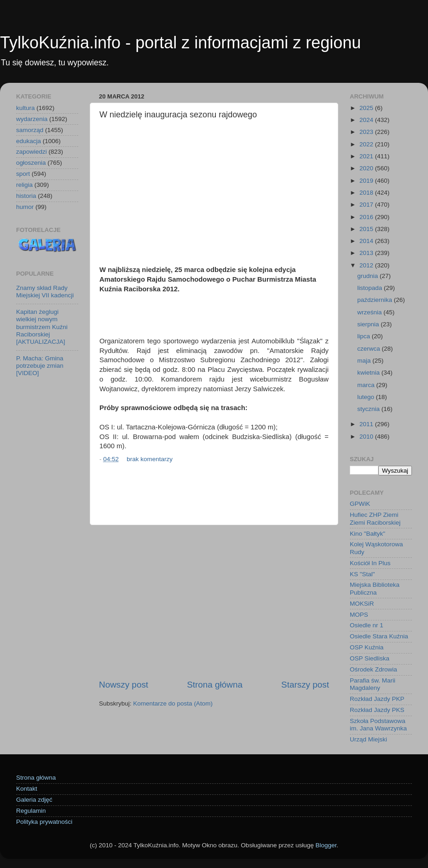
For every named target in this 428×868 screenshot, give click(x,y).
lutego (367, 397)
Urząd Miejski (368, 739)
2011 (367, 424)
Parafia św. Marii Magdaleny (373, 684)
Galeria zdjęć (34, 800)
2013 (367, 253)
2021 (367, 156)
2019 (367, 181)
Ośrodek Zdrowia (373, 669)
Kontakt (27, 789)
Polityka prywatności (44, 822)
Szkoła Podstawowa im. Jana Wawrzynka (378, 725)
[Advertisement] (214, 194)
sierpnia (369, 324)
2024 (367, 120)
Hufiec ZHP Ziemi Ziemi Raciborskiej (375, 518)
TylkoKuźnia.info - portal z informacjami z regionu (180, 43)
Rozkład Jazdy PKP (377, 699)
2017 (367, 205)
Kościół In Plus (370, 563)
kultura (26, 108)
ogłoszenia (31, 163)
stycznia (369, 409)
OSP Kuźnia (367, 647)
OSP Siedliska (370, 658)
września (370, 312)
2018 (367, 193)
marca (367, 385)
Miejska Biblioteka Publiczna (375, 588)
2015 (367, 229)
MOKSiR (362, 604)
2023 (367, 132)
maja (365, 361)
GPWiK (360, 504)
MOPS (359, 615)
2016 (367, 217)
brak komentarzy (150, 459)
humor (25, 207)
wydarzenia (32, 119)
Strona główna (215, 685)
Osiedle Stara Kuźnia (379, 636)
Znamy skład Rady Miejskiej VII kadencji (45, 292)
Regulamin (31, 811)
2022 (367, 144)
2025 (367, 108)
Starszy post (305, 685)
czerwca (369, 349)
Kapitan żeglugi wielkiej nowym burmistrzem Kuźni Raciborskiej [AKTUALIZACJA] (42, 327)
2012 (367, 265)
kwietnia (369, 373)
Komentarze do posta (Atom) (173, 703)
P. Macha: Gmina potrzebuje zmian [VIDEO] (40, 366)
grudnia (368, 276)
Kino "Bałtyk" (367, 534)
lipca (364, 336)
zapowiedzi (32, 152)
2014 (367, 241)
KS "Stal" (362, 574)
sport (23, 174)
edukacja (29, 141)
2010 (367, 437)
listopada (370, 288)
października (376, 300)
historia (26, 196)
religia (24, 185)
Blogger (326, 845)
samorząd (30, 130)
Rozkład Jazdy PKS (377, 710)
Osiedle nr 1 (367, 625)
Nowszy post (124, 685)
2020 (367, 168)
